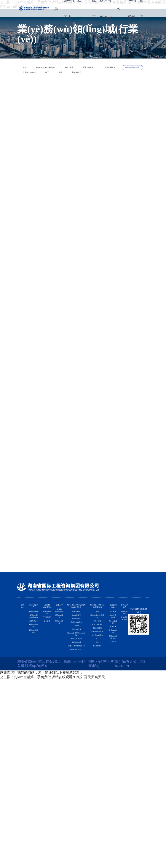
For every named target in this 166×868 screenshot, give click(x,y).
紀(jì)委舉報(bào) (124, 706)
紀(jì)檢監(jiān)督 (112, 691)
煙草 (115, 101)
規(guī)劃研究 (78, 701)
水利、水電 (97, 709)
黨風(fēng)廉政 (62, 712)
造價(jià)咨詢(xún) (78, 788)
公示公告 (49, 709)
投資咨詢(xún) (78, 715)
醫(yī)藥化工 (41, 111)
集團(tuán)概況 (35, 680)
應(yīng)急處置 (112, 715)
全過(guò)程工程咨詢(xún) (78, 818)
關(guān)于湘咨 (35, 656)
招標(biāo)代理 (78, 750)
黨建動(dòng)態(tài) (62, 672)
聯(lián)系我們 (124, 656)
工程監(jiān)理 (78, 801)
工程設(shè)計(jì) (78, 728)
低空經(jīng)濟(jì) (45, 101)
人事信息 (112, 795)
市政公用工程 (42, 90)
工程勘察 (78, 739)
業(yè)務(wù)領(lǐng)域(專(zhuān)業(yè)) (78, 662)
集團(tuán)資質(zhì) (35, 754)
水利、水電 (40, 80)
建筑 (34, 70)
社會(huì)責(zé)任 (112, 752)
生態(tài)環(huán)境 (92, 90)
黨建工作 (62, 651)
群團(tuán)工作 (62, 693)
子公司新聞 (49, 696)
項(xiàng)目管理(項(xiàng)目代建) (78, 769)
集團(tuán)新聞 (49, 680)
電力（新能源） (85, 80)
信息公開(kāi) (112, 654)
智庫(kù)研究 (78, 687)
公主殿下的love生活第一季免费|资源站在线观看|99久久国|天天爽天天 (52, 866)
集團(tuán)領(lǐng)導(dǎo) (35, 706)
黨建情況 (112, 733)
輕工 (85, 101)
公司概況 (112, 672)
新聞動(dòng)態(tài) (49, 656)
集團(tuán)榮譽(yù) (35, 778)
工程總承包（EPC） (78, 834)
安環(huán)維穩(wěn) (112, 776)
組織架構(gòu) (35, 733)
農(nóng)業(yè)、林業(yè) (81, 70)
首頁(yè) (24, 654)
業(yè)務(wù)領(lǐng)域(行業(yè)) (97, 659)
